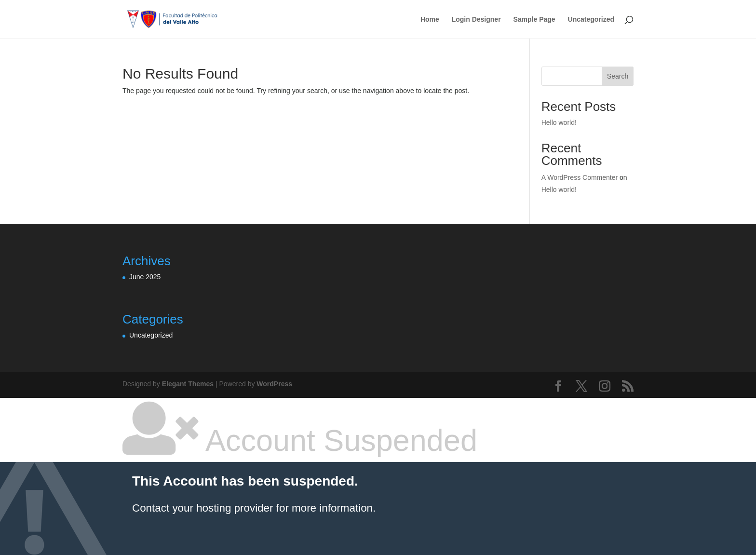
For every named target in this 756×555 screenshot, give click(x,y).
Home (430, 20)
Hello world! (559, 122)
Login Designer (476, 20)
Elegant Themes (188, 384)
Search (618, 76)
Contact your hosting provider (202, 508)
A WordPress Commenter (580, 177)
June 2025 (145, 277)
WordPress (274, 384)
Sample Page (534, 20)
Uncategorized (591, 20)
